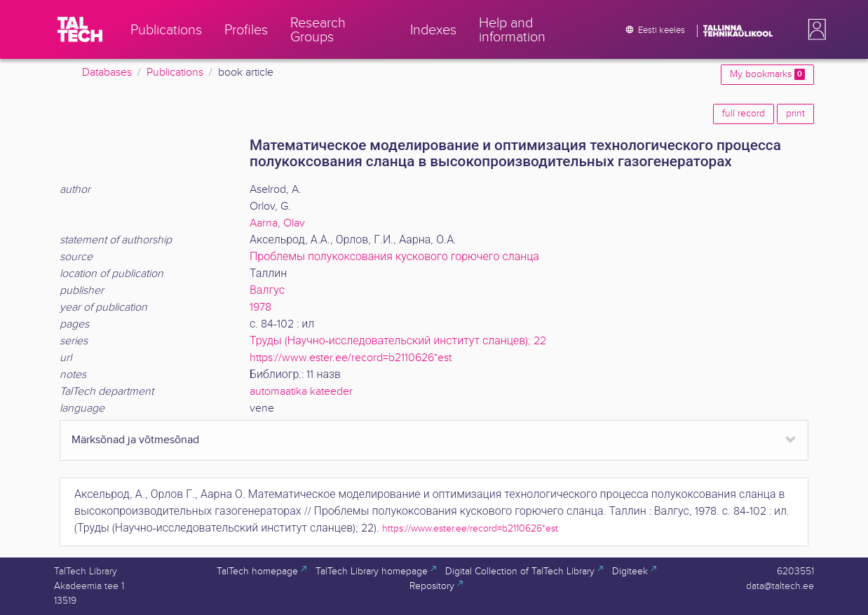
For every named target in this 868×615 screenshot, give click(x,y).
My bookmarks (767, 74)
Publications (175, 73)
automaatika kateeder (301, 392)
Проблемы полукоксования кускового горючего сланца (394, 257)
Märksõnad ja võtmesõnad (135, 440)
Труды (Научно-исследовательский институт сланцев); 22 (398, 341)
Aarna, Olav (277, 223)
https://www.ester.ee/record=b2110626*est (351, 358)
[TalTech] (80, 29)
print (795, 114)
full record (744, 114)
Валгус (267, 291)
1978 (260, 307)
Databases (107, 73)
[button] (814, 29)
